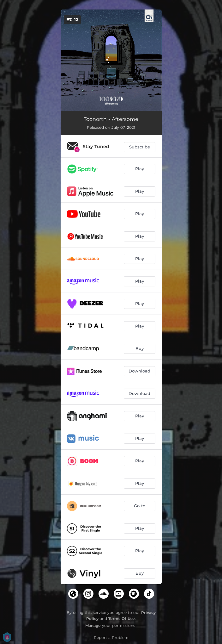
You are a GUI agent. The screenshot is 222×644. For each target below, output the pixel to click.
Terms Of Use (122, 619)
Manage (93, 625)
